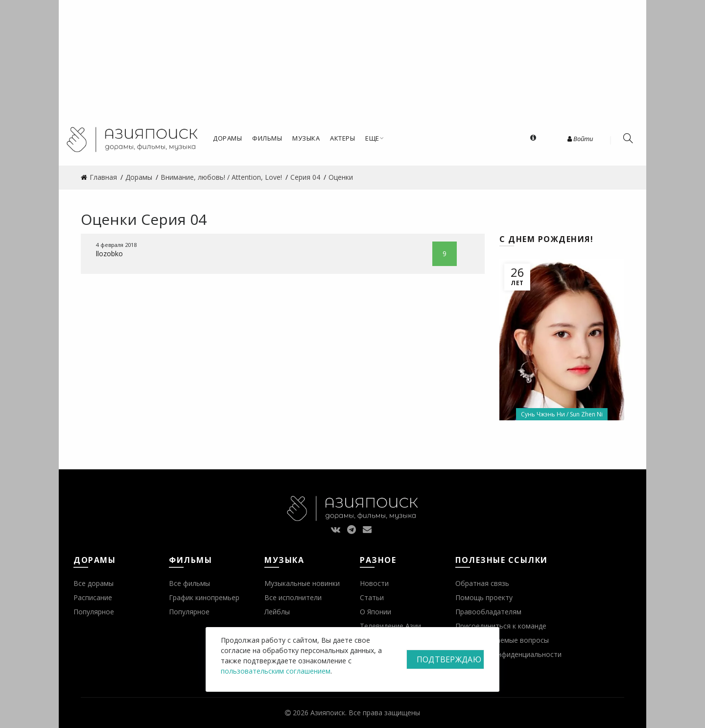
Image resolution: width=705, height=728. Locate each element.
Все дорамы (94, 583)
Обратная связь (482, 583)
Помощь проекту (484, 597)
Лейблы (277, 612)
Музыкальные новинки (302, 583)
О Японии (376, 612)
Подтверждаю (449, 659)
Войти (580, 139)
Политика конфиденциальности (508, 654)
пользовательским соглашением (276, 671)
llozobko (109, 254)
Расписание (93, 597)
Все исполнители (293, 597)
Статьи (372, 597)
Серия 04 (174, 219)
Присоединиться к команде (501, 626)
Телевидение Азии (390, 626)
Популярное (94, 612)
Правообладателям (488, 612)
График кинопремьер (204, 597)
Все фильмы (189, 583)
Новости (374, 583)
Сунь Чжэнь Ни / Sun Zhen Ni (562, 414)
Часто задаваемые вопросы (502, 640)
